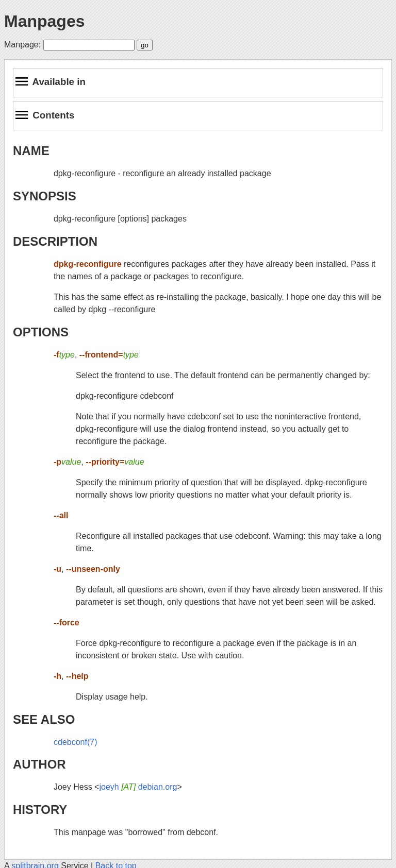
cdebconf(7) (76, 742)
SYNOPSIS (45, 196)
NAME (31, 151)
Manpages (44, 21)
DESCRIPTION (55, 241)
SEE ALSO (44, 719)
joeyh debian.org (138, 787)
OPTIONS (41, 332)
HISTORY (40, 810)
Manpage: (22, 45)
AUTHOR (39, 764)
